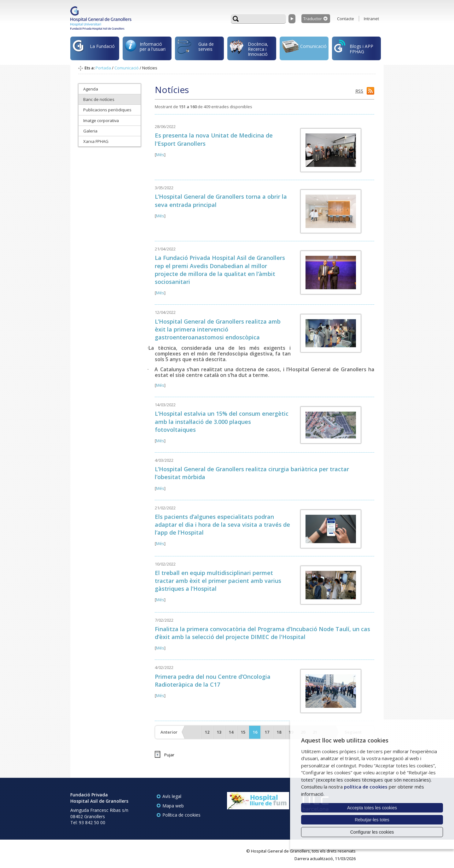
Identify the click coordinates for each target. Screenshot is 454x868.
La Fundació (94, 49)
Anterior (169, 732)
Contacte (346, 19)
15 (243, 732)
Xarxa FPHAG (96, 141)
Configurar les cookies (372, 832)
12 (207, 732)
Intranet (371, 19)
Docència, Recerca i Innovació (249, 49)
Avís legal (172, 796)
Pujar (169, 755)
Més (160, 155)
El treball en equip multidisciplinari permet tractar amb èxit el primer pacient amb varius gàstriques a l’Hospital (218, 581)
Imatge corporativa (101, 120)
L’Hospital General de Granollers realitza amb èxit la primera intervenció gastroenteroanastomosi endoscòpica (218, 329)
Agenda (91, 89)
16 (255, 732)
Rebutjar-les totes (372, 820)
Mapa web (173, 806)
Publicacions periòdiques (107, 110)
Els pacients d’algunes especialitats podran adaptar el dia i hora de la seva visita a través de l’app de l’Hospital (222, 525)
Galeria (90, 131)
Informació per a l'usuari (145, 48)
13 (219, 732)
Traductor (313, 19)
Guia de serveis (195, 50)
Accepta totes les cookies (372, 808)
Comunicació (304, 47)
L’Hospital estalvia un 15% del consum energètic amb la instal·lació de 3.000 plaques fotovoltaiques (222, 421)
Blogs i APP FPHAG (354, 47)
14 (231, 732)
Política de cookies (181, 815)
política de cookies (366, 787)
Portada (103, 68)
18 (279, 732)
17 (267, 732)
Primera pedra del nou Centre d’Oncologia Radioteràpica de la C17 (213, 680)
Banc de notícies (99, 99)
